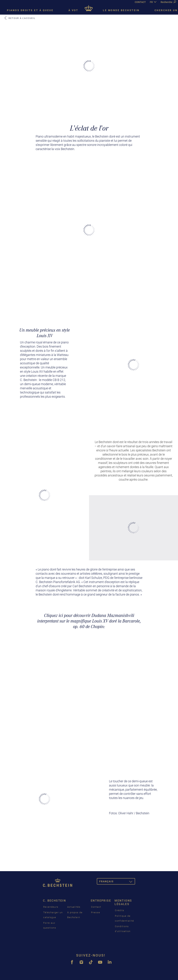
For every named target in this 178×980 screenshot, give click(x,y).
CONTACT (140, 2)
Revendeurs (51, 907)
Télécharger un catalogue (53, 915)
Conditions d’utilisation (123, 929)
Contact (96, 907)
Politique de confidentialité (124, 918)
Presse (96, 912)
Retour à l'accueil (20, 18)
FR (151, 2)
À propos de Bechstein (75, 915)
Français (117, 882)
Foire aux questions (50, 925)
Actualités (74, 907)
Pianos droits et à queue (30, 10)
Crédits (120, 910)
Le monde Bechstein (121, 10)
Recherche (168, 2)
